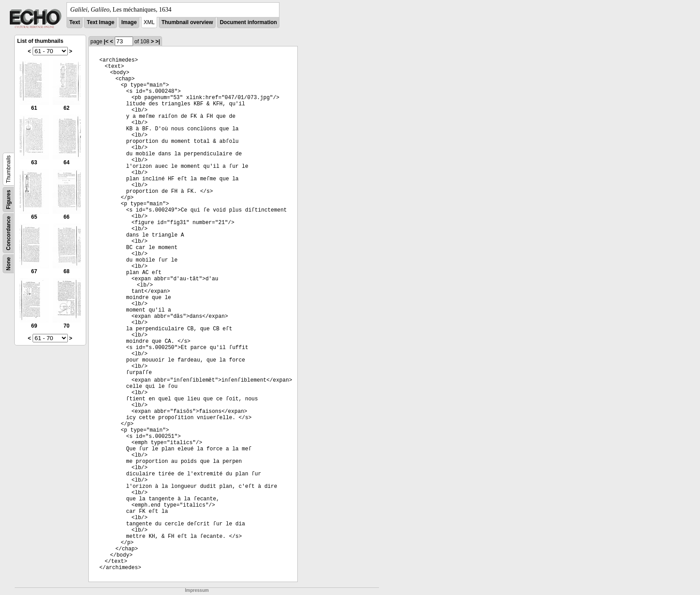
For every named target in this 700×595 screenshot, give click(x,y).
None (8, 264)
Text (75, 22)
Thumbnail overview (187, 22)
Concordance (8, 233)
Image (129, 22)
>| (158, 42)
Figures (8, 199)
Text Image (100, 22)
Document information (248, 22)
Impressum (197, 590)
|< (106, 42)
